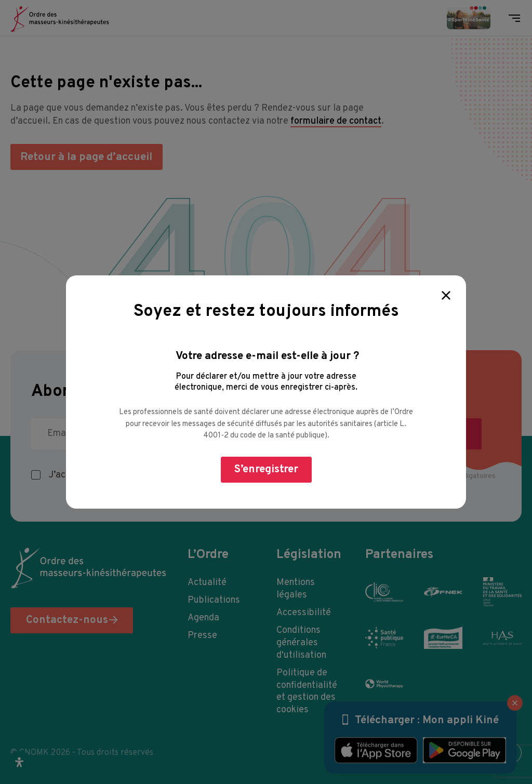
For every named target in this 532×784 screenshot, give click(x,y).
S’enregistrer (266, 469)
